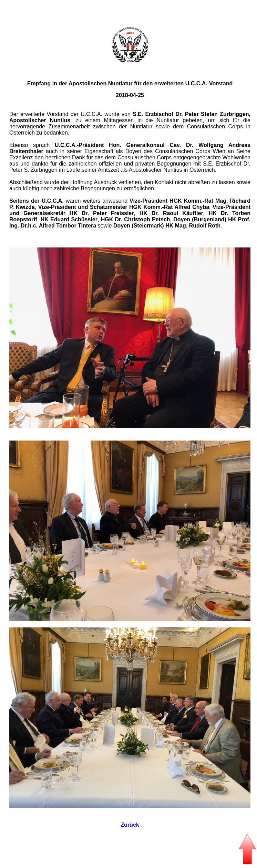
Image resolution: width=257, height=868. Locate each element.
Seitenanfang (128, 6)
